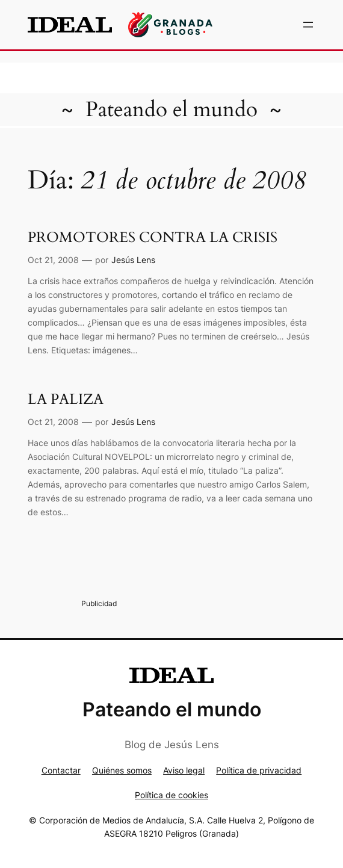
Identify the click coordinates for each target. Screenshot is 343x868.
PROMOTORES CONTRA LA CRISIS (153, 237)
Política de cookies (171, 795)
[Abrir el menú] (308, 25)
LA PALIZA (66, 399)
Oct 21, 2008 (53, 260)
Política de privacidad (259, 770)
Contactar (61, 770)
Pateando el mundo (171, 110)
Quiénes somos (122, 770)
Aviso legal (184, 770)
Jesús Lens (133, 260)
